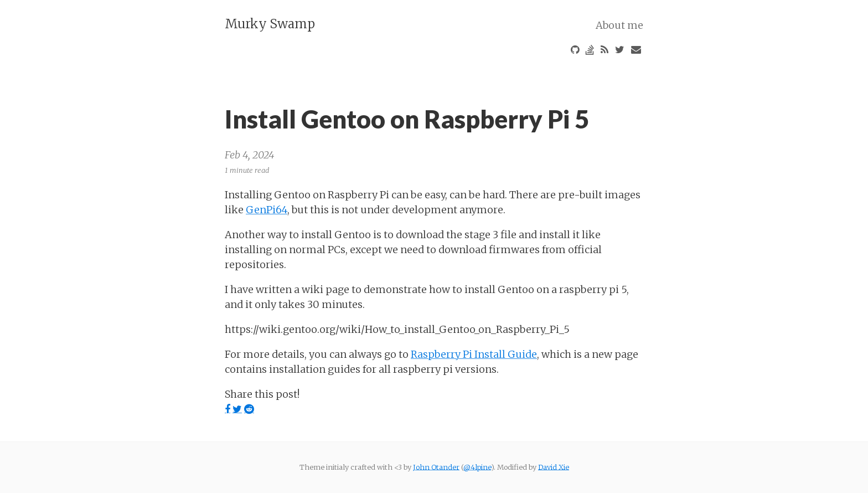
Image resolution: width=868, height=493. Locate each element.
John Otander (436, 467)
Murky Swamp (270, 24)
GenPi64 (267, 209)
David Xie (554, 467)
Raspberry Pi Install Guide (474, 354)
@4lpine (477, 467)
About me (619, 25)
